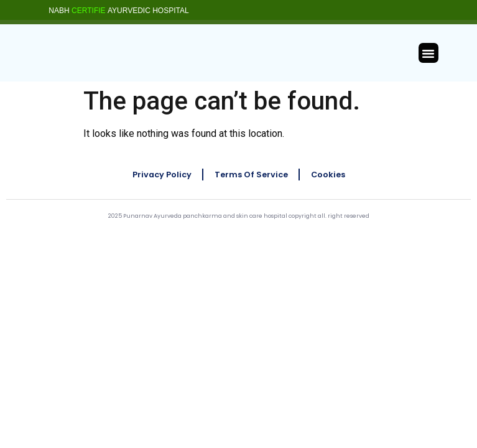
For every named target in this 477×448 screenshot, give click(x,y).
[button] (428, 53)
